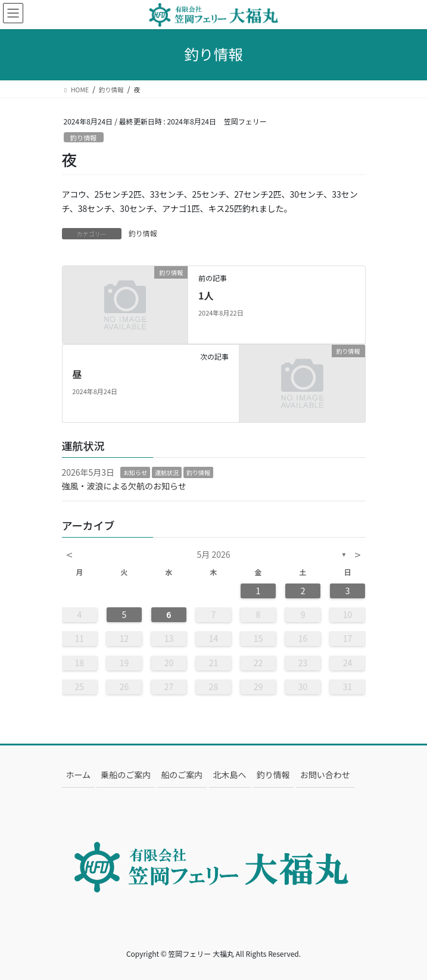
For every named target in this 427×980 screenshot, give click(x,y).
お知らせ (135, 472)
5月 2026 (214, 554)
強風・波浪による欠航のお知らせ (124, 486)
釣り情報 (84, 138)
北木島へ (230, 775)
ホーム (79, 775)
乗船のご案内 (126, 775)
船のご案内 (182, 775)
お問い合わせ (325, 775)
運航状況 (167, 472)
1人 (206, 295)
